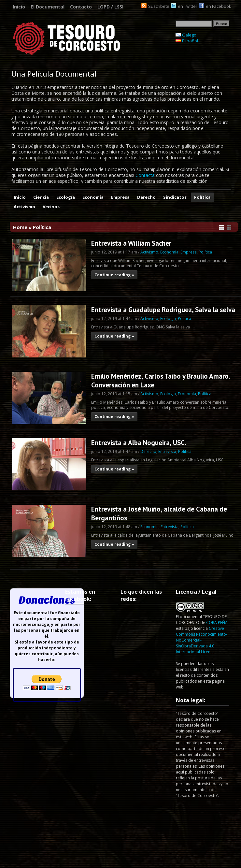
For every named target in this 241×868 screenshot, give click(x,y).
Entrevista (167, 451)
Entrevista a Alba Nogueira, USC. (139, 443)
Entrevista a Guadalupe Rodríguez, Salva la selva (163, 310)
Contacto (81, 7)
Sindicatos (175, 197)
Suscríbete (159, 6)
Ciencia (41, 197)
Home (20, 227)
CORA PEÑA (217, 622)
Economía (93, 197)
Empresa (120, 197)
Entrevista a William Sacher (131, 243)
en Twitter (188, 6)
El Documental (48, 7)
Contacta (145, 175)
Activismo (24, 207)
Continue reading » (114, 275)
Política (202, 197)
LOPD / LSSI (110, 7)
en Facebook (219, 6)
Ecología (66, 197)
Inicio (19, 7)
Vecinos (51, 207)
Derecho (146, 197)
